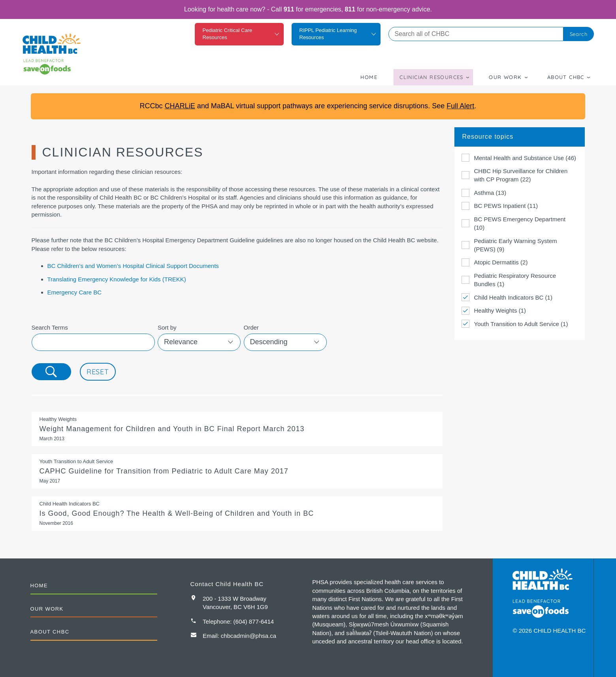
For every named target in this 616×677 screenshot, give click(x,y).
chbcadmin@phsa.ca (249, 636)
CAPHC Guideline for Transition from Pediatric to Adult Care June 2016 (237, 471)
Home (369, 77)
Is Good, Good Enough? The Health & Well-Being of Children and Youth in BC (237, 514)
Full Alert (460, 106)
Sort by (167, 327)
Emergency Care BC (75, 292)
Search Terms (50, 327)
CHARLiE (180, 106)
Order (251, 327)
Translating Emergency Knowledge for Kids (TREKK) (117, 279)
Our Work (505, 77)
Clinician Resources (431, 77)
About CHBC (566, 77)
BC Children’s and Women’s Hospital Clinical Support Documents (133, 266)
